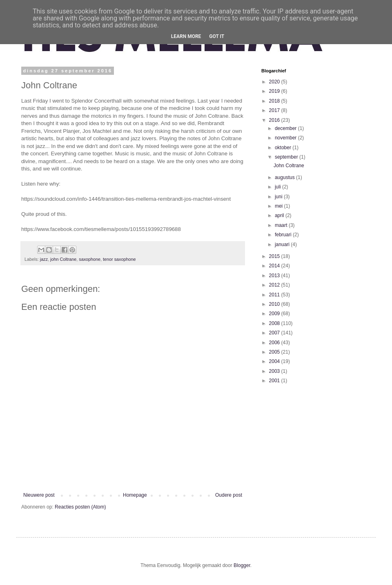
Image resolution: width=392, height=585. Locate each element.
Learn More (186, 36)
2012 (275, 285)
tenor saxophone (119, 259)
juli (278, 187)
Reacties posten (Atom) (80, 507)
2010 (275, 304)
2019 (275, 91)
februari (284, 235)
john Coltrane (63, 259)
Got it (217, 36)
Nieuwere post (39, 495)
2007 (275, 333)
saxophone (90, 259)
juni (279, 197)
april (280, 215)
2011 (275, 295)
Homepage (135, 495)
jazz (44, 259)
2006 (275, 343)
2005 (275, 352)
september (287, 157)
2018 (275, 101)
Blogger (242, 565)
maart (282, 225)
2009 (275, 314)
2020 (275, 82)
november (286, 138)
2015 (275, 256)
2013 (275, 276)
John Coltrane (289, 166)
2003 (275, 371)
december (286, 128)
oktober (284, 148)
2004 (275, 361)
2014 (275, 266)
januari (283, 244)
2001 (275, 381)
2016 (275, 120)
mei (280, 206)
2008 (275, 323)
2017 (275, 110)
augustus (285, 177)
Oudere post (229, 495)
